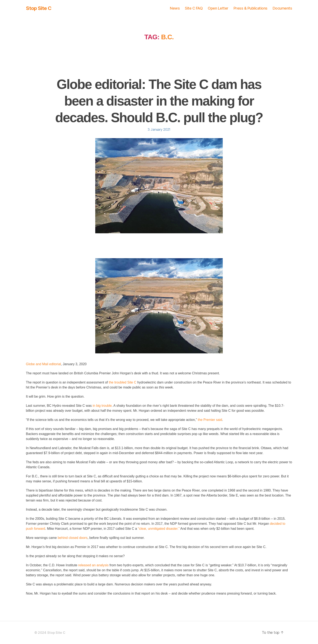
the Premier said (210, 420)
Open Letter (218, 8)
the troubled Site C (123, 382)
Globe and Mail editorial (43, 364)
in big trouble (102, 406)
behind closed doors (72, 538)
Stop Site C (39, 8)
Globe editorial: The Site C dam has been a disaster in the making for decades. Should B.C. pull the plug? (159, 101)
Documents (282, 8)
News (175, 8)
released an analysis (93, 565)
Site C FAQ (194, 8)
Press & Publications (251, 8)
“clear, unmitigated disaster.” (159, 529)
